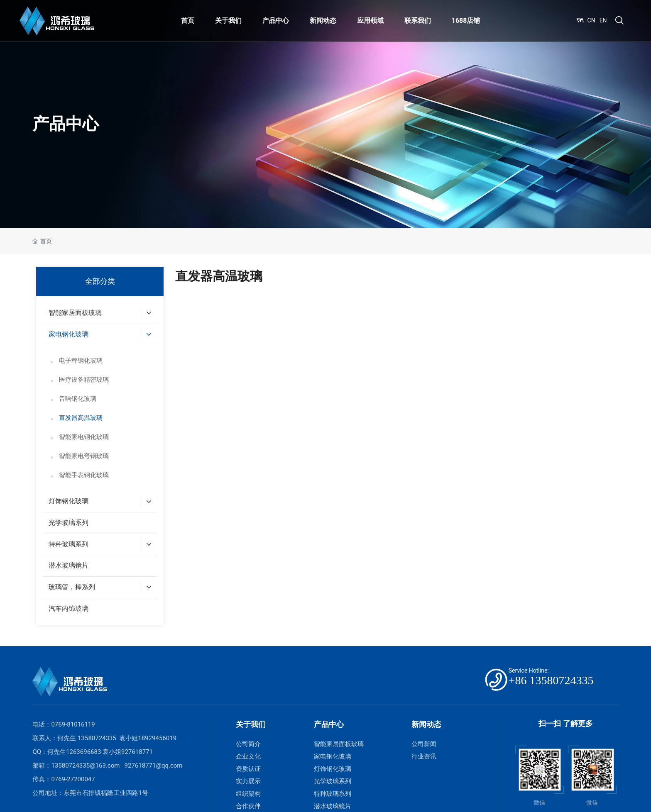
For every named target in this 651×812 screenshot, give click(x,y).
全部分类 (100, 281)
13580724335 (97, 738)
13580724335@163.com (85, 766)
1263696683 (83, 752)
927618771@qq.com (154, 766)
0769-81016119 (73, 724)
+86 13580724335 (551, 680)
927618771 (137, 752)
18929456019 (157, 738)
